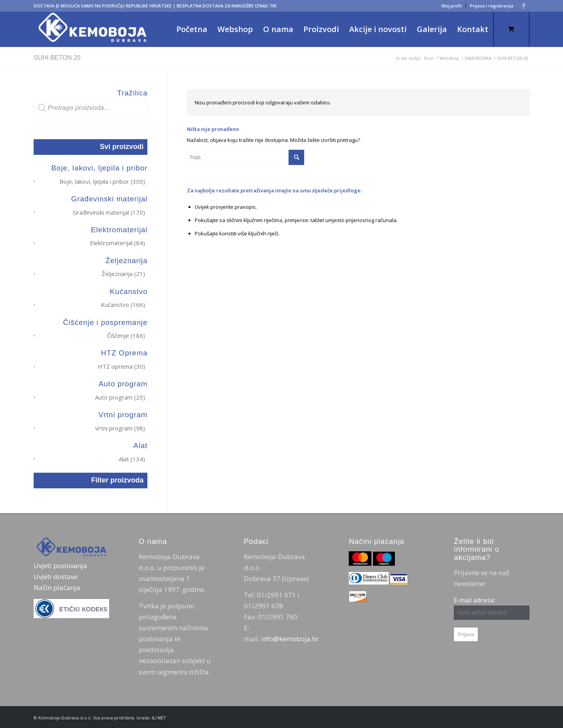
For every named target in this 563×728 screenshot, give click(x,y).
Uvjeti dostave (56, 576)
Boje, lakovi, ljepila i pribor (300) (102, 181)
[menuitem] (452, 6)
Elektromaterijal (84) (117, 243)
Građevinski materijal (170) (109, 212)
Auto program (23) (120, 396)
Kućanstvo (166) (123, 304)
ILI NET (159, 716)
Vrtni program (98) (120, 427)
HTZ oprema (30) (121, 366)
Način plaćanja (57, 587)
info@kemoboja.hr (290, 638)
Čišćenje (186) (126, 335)
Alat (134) (132, 458)
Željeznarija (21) (123, 274)
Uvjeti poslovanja (60, 565)
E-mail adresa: (492, 607)
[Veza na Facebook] (524, 6)
